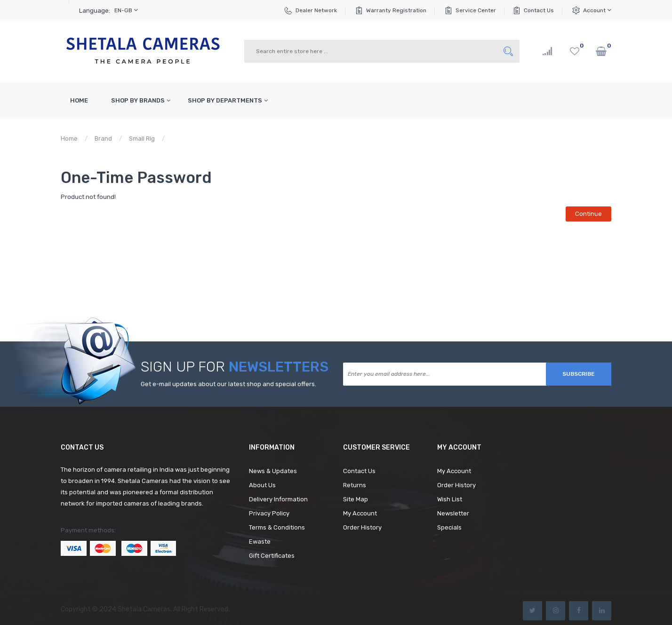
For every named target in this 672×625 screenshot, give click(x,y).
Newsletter (453, 513)
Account (597, 10)
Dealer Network (316, 10)
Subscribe (579, 374)
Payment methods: (88, 530)
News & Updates (273, 471)
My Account (360, 513)
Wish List (450, 499)
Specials (449, 527)
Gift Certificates (272, 556)
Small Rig (142, 138)
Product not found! (200, 138)
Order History (362, 527)
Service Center (476, 10)
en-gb (126, 10)
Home (69, 138)
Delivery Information (278, 499)
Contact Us (539, 10)
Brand (103, 138)
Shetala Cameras (144, 609)
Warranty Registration (396, 10)
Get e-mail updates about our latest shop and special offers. (228, 384)
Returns (355, 485)
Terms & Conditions (277, 527)
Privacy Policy (269, 513)
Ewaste (260, 542)
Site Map (356, 499)
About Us (262, 485)
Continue (588, 214)
